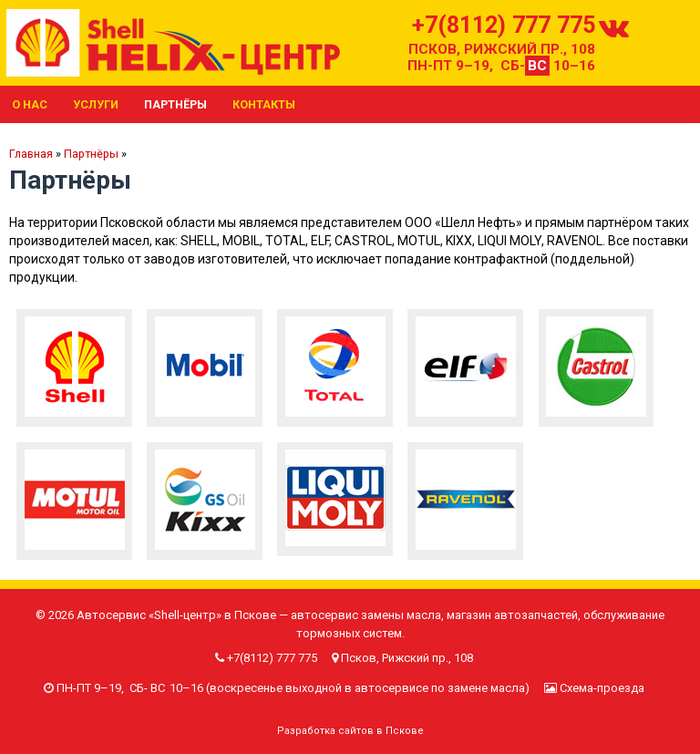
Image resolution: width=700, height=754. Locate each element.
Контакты (264, 104)
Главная (31, 154)
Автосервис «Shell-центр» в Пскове (176, 615)
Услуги (96, 104)
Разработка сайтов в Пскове (350, 731)
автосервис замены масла (366, 615)
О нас (30, 104)
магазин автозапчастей (512, 615)
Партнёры (175, 104)
